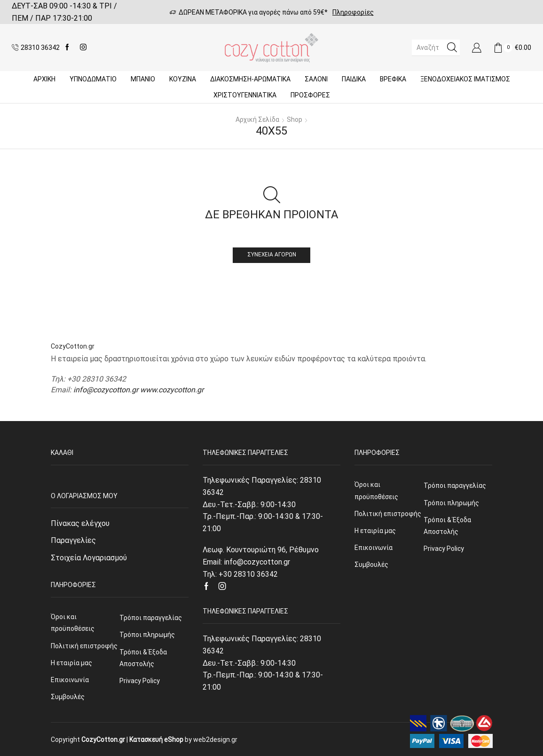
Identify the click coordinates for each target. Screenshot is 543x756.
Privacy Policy (140, 681)
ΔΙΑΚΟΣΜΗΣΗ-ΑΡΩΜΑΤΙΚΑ (250, 79)
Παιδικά (354, 79)
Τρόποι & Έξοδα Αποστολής (143, 658)
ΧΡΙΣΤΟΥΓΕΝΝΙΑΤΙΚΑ (245, 95)
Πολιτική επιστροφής (84, 646)
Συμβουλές (68, 697)
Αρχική (44, 79)
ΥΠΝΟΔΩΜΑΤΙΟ (93, 79)
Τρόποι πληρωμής (147, 635)
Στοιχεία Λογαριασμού (89, 558)
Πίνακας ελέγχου (80, 523)
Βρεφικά (393, 79)
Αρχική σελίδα (257, 119)
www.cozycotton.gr (172, 390)
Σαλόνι (316, 79)
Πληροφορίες (353, 12)
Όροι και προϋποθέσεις (73, 623)
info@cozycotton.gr (106, 390)
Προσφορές (310, 95)
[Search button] (452, 48)
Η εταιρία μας (71, 663)
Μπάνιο (143, 79)
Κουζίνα (183, 79)
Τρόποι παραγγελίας (151, 618)
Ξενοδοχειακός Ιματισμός (465, 79)
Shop (295, 119)
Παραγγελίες (73, 540)
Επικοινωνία (70, 680)
